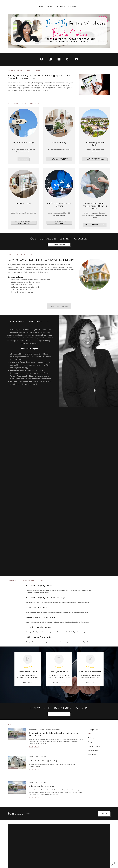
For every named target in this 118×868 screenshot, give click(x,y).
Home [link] (41, 6)
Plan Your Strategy (59, 306)
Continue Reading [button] (35, 747)
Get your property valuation (59, 223)
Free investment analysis (59, 714)
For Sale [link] (91, 742)
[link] (41, 59)
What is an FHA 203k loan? (95, 225)
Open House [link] (92, 754)
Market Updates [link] (93, 750)
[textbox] (60, 814)
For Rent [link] (91, 738)
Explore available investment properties (95, 159)
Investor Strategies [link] (94, 746)
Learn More (23, 159)
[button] (50, 6)
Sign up (104, 814)
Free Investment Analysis (59, 245)
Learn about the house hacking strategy (59, 159)
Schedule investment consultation (23, 223)
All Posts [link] (91, 734)
